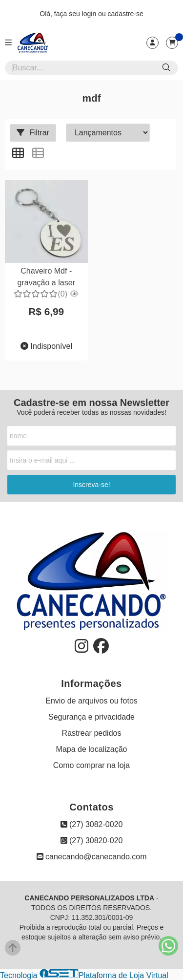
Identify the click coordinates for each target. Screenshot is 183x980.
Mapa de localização (92, 749)
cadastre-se (126, 14)
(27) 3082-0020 (92, 824)
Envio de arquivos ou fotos (91, 701)
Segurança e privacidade (91, 717)
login (90, 14)
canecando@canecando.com (92, 857)
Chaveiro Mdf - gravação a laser (46, 277)
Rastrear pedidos (92, 733)
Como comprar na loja (91, 765)
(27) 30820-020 (92, 841)
